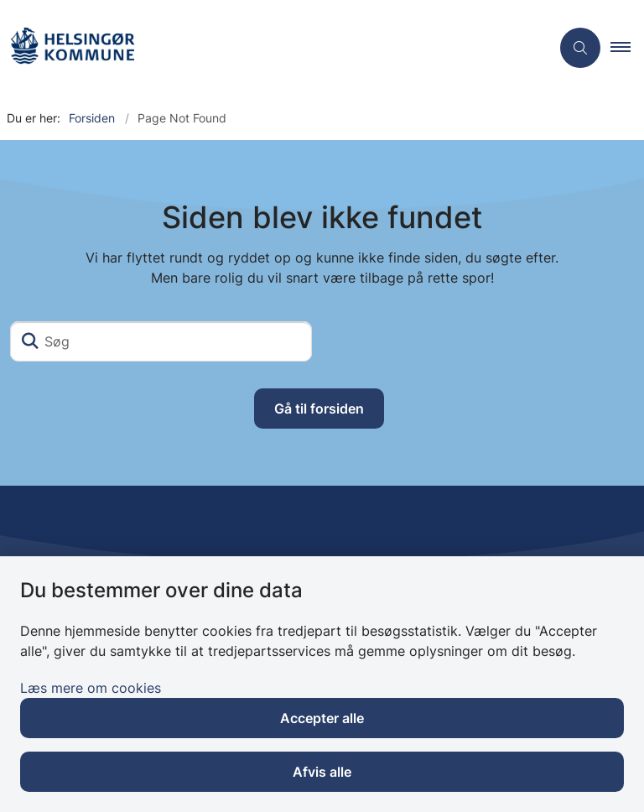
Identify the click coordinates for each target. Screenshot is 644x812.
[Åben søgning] (580, 48)
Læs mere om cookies (91, 688)
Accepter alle (322, 718)
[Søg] (161, 341)
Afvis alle (322, 772)
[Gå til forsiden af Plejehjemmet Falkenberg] (72, 48)
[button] (627, 48)
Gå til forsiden (319, 409)
